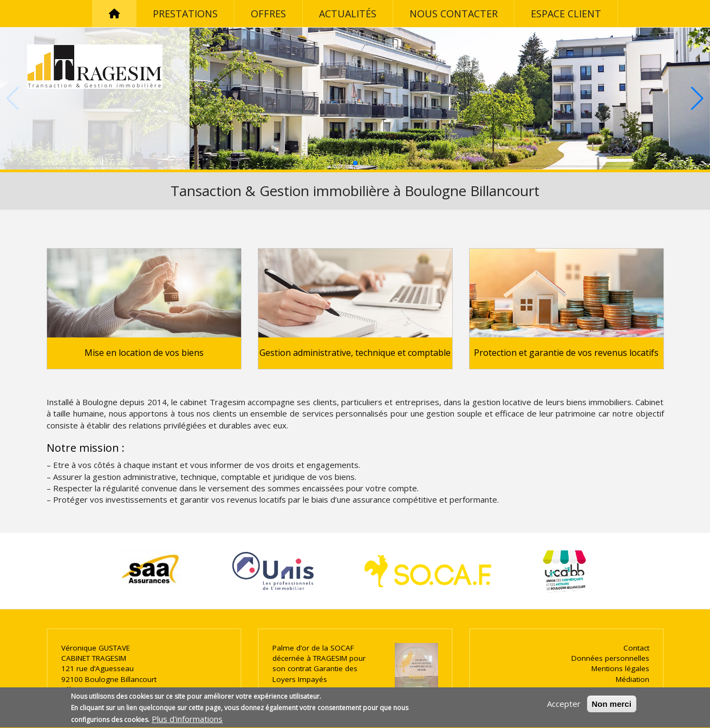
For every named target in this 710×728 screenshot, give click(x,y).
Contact (636, 648)
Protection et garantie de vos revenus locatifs (566, 353)
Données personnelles (610, 658)
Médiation (633, 679)
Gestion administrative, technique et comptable (355, 353)
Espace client (566, 14)
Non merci (612, 707)
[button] (355, 163)
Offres (268, 14)
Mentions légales (620, 668)
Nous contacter (454, 14)
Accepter (564, 707)
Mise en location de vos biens (144, 353)
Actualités (348, 14)
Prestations (185, 14)
